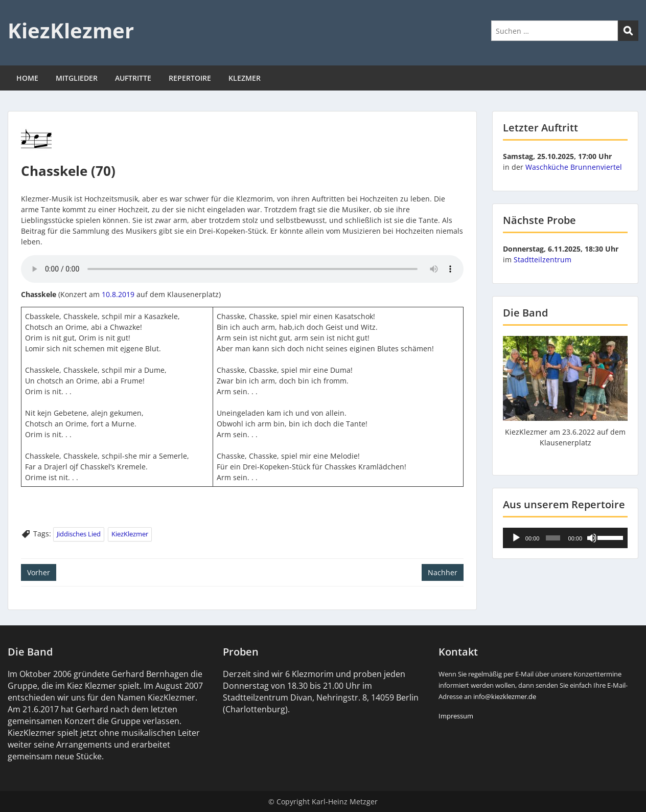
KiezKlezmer (71, 30)
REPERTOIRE (190, 78)
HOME (27, 78)
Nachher (443, 572)
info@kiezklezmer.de (505, 696)
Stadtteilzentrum (543, 260)
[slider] (553, 538)
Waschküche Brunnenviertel (574, 167)
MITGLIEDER (77, 78)
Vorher (39, 572)
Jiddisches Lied (79, 534)
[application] (565, 538)
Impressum (456, 716)
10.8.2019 (118, 294)
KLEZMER (245, 78)
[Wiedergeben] (516, 538)
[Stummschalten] (592, 538)
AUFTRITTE (133, 78)
